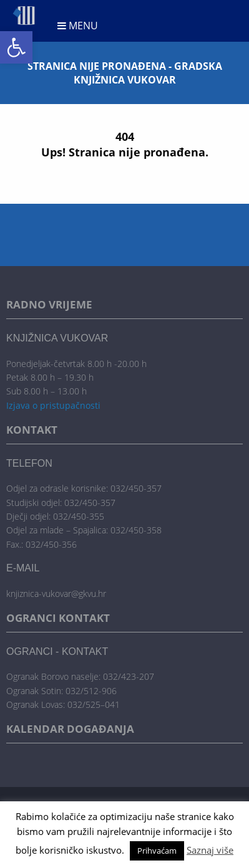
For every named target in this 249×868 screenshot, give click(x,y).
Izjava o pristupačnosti (53, 405)
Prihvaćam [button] (157, 851)
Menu (78, 26)
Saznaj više (210, 850)
